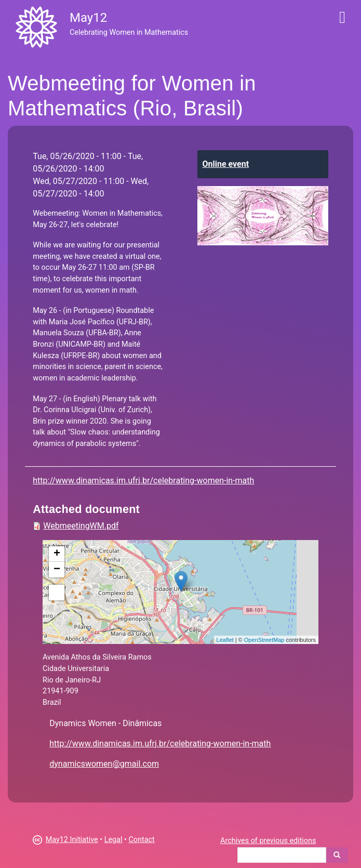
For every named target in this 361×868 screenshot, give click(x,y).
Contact (141, 840)
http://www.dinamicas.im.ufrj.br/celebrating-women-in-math (143, 481)
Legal (113, 840)
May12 (88, 18)
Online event (226, 164)
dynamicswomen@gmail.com (104, 764)
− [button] (57, 570)
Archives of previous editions (268, 841)
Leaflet (225, 640)
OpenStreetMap (264, 640)
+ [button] (57, 554)
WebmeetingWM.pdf (81, 526)
